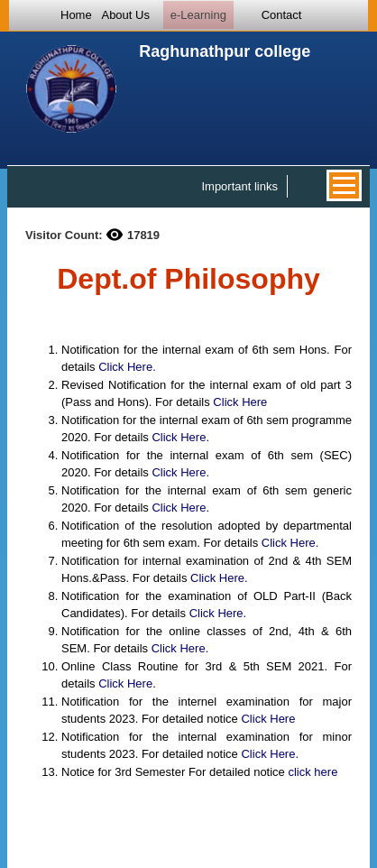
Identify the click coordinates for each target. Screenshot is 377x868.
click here (313, 772)
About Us (125, 15)
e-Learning (198, 15)
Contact (282, 15)
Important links (239, 186)
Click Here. (127, 367)
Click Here (240, 402)
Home (76, 15)
